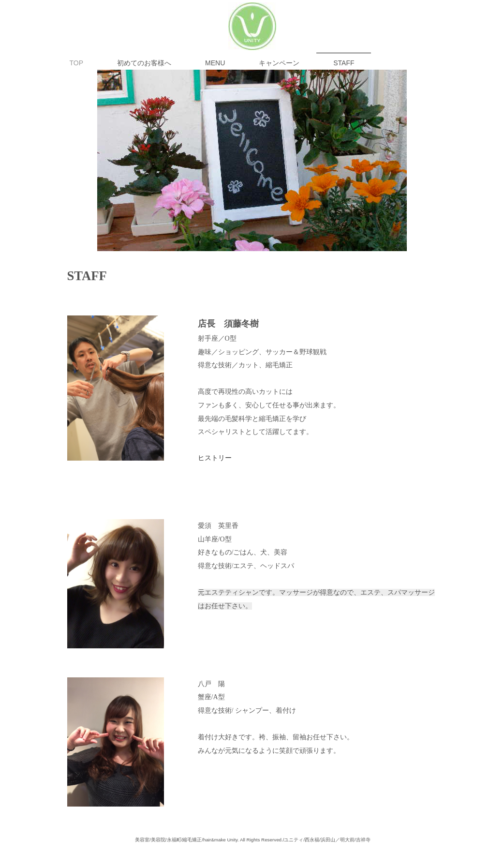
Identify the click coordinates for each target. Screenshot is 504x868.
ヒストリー (215, 458)
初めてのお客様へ (144, 63)
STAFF (344, 63)
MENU (215, 63)
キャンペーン (279, 63)
